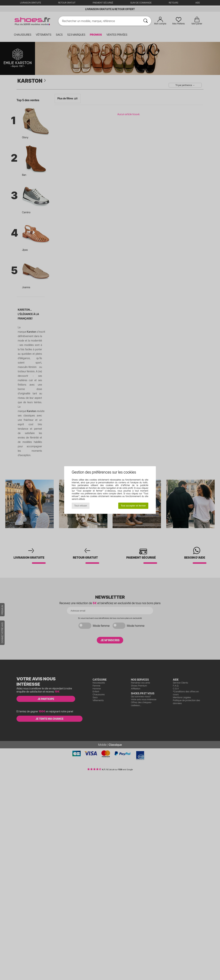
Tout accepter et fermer (133, 506)
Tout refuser (81, 506)
